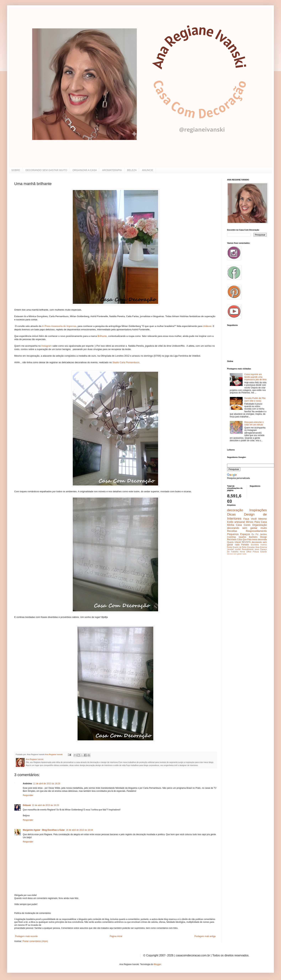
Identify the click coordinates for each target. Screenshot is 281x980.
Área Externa (261, 547)
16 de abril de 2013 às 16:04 (79, 830)
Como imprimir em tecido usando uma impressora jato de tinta (255, 377)
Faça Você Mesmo (255, 519)
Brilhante (102, 336)
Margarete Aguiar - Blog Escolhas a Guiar (44, 830)
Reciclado (232, 540)
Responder (28, 795)
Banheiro (253, 537)
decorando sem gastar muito (247, 528)
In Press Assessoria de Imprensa (59, 326)
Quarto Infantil (234, 542)
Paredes (245, 545)
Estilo (230, 522)
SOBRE (16, 170)
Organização (259, 525)
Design (263, 537)
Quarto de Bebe (240, 547)
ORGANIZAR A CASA (85, 170)
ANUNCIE (148, 170)
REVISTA (246, 542)
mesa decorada (259, 540)
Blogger (157, 964)
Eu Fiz (255, 534)
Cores (247, 525)
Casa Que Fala (244, 540)
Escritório (255, 545)
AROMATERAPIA (112, 170)
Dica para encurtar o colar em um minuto (254, 423)
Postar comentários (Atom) (35, 941)
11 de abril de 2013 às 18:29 (47, 784)
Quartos (242, 537)
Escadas (251, 547)
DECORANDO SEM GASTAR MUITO (46, 170)
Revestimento (248, 549)
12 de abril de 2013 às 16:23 (45, 805)
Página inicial (116, 936)
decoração (235, 510)
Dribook (27, 805)
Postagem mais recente (26, 936)
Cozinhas (232, 537)
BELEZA (132, 170)
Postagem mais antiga (205, 936)
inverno (264, 545)
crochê (238, 549)
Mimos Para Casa (256, 522)
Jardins (263, 534)
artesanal (240, 522)
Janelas (230, 549)
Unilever (207, 326)
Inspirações (258, 510)
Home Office (246, 552)
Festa (230, 547)
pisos (257, 549)
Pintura (256, 552)
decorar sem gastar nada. (237, 554)
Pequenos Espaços (239, 534)
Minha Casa (234, 525)
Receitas (232, 531)
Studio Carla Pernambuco (126, 362)
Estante (263, 552)
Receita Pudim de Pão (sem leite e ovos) (255, 399)
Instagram (47, 346)
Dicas (231, 514)
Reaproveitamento (256, 531)
